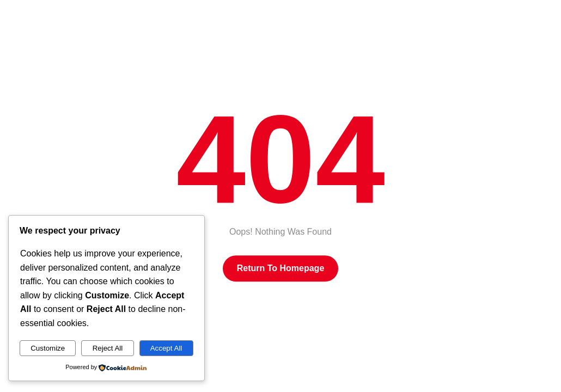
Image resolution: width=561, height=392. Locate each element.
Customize (48, 348)
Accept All (166, 348)
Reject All (108, 348)
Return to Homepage (281, 268)
